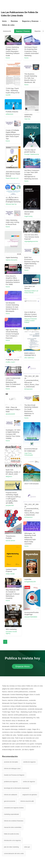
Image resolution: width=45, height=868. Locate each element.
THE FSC (27, 119)
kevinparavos (28, 389)
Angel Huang (28, 216)
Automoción (7, 31)
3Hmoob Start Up (11, 204)
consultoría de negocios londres (14, 808)
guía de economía (10, 801)
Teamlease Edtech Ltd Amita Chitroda (31, 292)
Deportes (38, 31)
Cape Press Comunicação (29, 454)
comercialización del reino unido (14, 853)
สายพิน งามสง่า (10, 362)
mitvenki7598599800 (31, 617)
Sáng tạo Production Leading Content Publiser (31, 321)
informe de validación (11, 795)
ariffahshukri (10, 114)
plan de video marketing (11, 847)
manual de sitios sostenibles (13, 827)
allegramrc (9, 476)
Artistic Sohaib (10, 574)
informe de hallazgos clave (12, 768)
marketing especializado (11, 814)
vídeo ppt (27, 847)
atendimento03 (10, 414)
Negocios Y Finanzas (23, 31)
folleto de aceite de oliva (11, 834)
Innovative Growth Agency (11, 632)
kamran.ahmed (10, 541)
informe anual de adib (27, 801)
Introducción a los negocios (12, 840)
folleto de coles (8, 25)
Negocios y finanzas (30, 21)
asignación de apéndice (30, 795)
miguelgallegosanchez (31, 241)
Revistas (14, 21)
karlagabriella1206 (30, 582)
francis (8, 58)
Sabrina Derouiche (11, 260)
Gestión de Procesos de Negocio (14, 775)
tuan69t (8, 95)
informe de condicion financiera (14, 821)
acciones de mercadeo (11, 762)
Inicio (4, 21)
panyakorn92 (10, 505)
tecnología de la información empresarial (16, 788)
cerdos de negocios (29, 782)
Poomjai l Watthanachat (32, 154)
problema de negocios (11, 782)
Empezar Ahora (22, 666)
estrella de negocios (29, 762)
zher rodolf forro (29, 358)
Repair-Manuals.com (12, 178)
